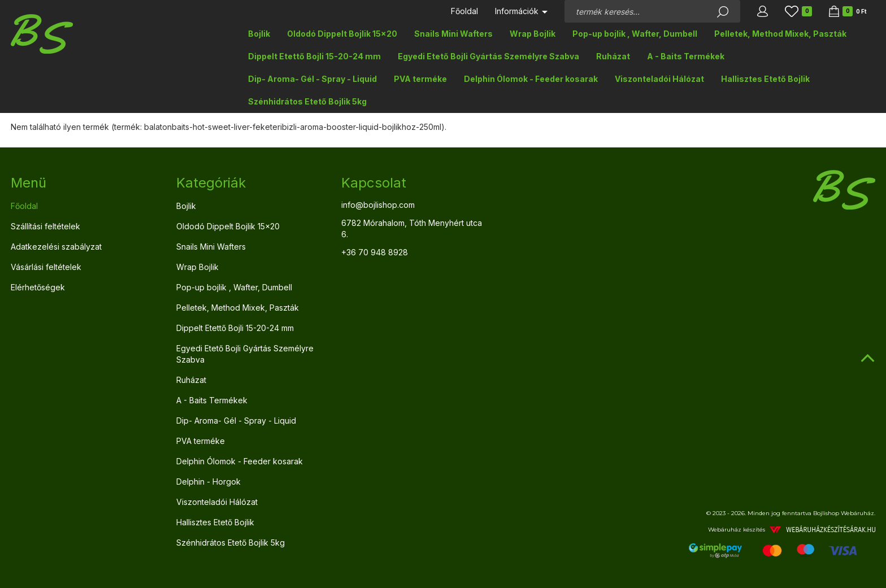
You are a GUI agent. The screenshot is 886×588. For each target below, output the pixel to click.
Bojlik (259, 34)
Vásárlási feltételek (46, 267)
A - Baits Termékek (686, 56)
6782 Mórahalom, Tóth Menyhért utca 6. (412, 228)
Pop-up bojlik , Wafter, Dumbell (635, 34)
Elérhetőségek (38, 287)
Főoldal (464, 11)
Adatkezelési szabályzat (56, 247)
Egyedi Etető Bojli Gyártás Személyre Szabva (488, 56)
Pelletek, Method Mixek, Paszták (780, 34)
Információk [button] (521, 11)
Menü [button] (29, 183)
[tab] (85, 183)
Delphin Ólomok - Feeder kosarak (531, 79)
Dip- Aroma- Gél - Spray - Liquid (312, 79)
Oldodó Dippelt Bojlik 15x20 (342, 34)
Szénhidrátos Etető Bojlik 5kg (307, 101)
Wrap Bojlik (533, 34)
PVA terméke (420, 79)
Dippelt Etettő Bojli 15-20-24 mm (314, 56)
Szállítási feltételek (45, 226)
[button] (763, 11)
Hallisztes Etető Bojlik (765, 79)
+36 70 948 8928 (375, 252)
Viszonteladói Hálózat (659, 79)
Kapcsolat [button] (374, 183)
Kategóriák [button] (211, 183)
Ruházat (613, 56)
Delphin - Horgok (209, 482)
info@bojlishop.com (378, 205)
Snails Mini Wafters (453, 34)
